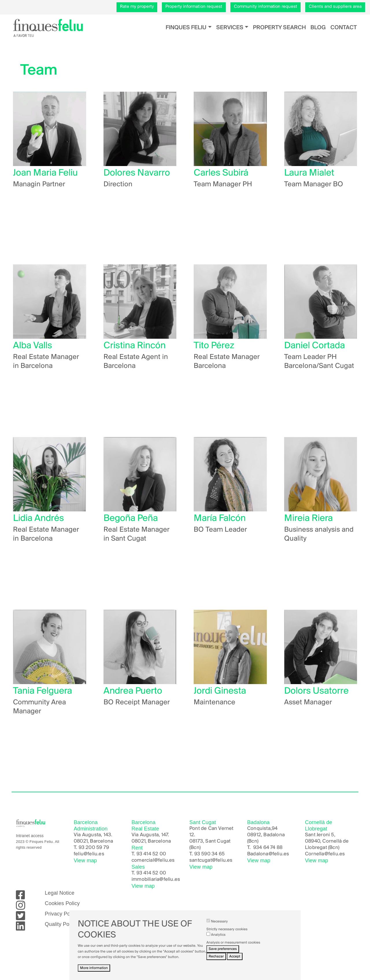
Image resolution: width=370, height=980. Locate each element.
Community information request (266, 7)
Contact (344, 28)
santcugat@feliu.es (211, 860)
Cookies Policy (62, 903)
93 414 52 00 (151, 854)
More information (94, 969)
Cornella (315, 854)
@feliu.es (279, 854)
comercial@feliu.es (153, 860)
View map (85, 861)
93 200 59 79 (94, 848)
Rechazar (216, 957)
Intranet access (30, 836)
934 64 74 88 (268, 848)
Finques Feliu (186, 28)
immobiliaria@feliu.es (156, 879)
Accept (235, 957)
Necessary (219, 922)
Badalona (258, 854)
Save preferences (223, 949)
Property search (279, 28)
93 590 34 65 (209, 854)
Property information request (194, 7)
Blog (318, 28)
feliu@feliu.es (89, 854)
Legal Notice (60, 893)
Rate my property (137, 7)
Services (230, 28)
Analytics (218, 935)
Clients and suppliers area (335, 7)
